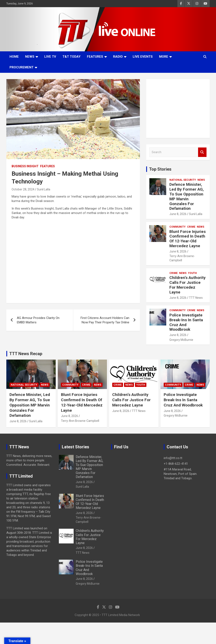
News (30, 57)
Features (95, 57)
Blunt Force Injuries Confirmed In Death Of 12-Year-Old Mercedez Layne (188, 239)
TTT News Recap (26, 354)
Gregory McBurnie (181, 340)
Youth (192, 273)
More (164, 57)
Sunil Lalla (44, 189)
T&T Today (72, 57)
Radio (118, 57)
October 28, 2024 (23, 189)
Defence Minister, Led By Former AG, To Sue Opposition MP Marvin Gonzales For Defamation (187, 196)
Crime (191, 227)
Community (178, 227)
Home (14, 57)
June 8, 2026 (178, 214)
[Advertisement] (178, 109)
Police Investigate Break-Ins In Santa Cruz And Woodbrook (186, 322)
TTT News (196, 298)
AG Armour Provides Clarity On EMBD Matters (38, 320)
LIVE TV (50, 57)
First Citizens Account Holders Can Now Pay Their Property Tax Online (105, 320)
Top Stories (160, 169)
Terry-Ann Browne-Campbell (80, 421)
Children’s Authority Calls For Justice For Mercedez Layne (188, 285)
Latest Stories (76, 447)
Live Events (143, 57)
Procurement (22, 67)
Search (202, 152)
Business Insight (25, 166)
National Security (183, 180)
